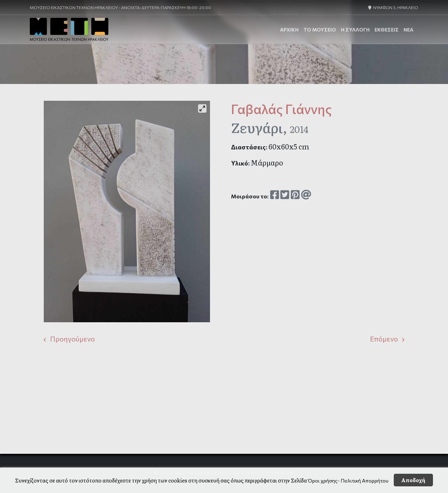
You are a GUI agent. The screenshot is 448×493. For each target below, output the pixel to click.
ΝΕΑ (408, 30)
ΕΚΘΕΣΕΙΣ (387, 30)
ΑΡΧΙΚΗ (289, 30)
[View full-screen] (202, 108)
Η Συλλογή (355, 30)
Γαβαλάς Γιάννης (281, 109)
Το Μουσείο (320, 30)
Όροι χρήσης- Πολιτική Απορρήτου (348, 480)
